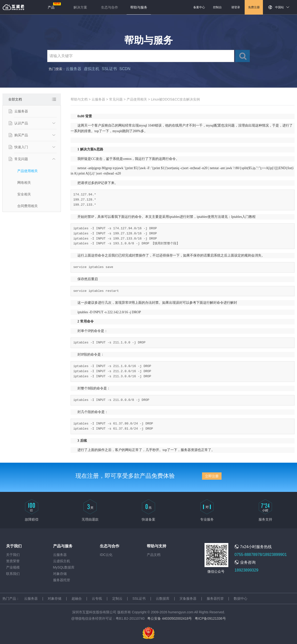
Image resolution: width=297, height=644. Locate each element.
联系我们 (13, 574)
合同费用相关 (28, 206)
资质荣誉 (13, 561)
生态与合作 (110, 7)
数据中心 (241, 598)
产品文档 (154, 555)
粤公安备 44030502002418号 (170, 618)
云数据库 (163, 598)
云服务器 (74, 69)
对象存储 (60, 574)
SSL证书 (109, 69)
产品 (51, 7)
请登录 (236, 7)
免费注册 (254, 7)
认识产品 (21, 123)
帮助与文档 (79, 99)
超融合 (77, 598)
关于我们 (13, 555)
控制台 (217, 7)
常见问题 (21, 159)
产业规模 (13, 567)
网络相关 (24, 183)
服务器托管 (62, 580)
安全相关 (24, 194)
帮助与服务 (139, 7)
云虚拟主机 (62, 561)
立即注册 (212, 476)
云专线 (97, 598)
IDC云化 (106, 555)
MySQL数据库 (64, 567)
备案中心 (199, 7)
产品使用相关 (28, 171)
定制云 (117, 598)
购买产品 (21, 135)
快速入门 (21, 147)
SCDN (125, 69)
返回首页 (13, 7)
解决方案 (80, 7)
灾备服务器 (188, 598)
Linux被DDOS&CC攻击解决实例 (175, 99)
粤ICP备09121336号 (210, 618)
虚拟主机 (92, 69)
